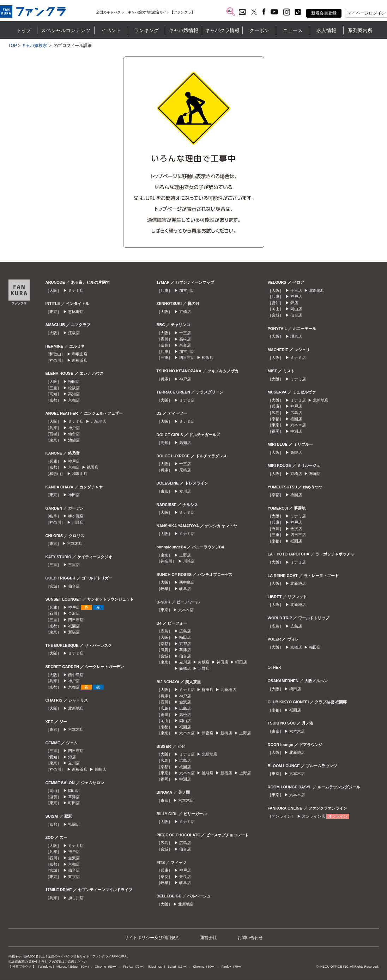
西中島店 (76, 675)
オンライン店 (314, 816)
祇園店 (93, 467)
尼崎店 (185, 470)
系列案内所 (360, 30)
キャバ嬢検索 (34, 46)
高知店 (74, 394)
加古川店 (76, 898)
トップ (24, 30)
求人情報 (326, 30)
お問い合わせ (250, 938)
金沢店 (74, 613)
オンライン (338, 816)
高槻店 (296, 452)
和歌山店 (80, 354)
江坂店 (74, 333)
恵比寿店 (76, 312)
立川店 (74, 763)
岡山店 (74, 790)
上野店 (185, 555)
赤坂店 (204, 662)
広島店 (185, 631)
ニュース (293, 30)
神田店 (74, 495)
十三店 (185, 333)
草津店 (74, 797)
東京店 (74, 877)
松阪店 (74, 388)
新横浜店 (80, 360)
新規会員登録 (324, 13)
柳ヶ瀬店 (76, 516)
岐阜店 (185, 589)
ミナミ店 (76, 290)
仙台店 (74, 434)
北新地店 (98, 421)
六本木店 (75, 543)
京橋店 (185, 312)
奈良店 (185, 345)
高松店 (185, 339)
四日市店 (76, 620)
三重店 (74, 565)
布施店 (315, 474)
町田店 (74, 803)
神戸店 (74, 428)
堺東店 (296, 336)
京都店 (74, 400)
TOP (13, 46)
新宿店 (208, 733)
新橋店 (74, 632)
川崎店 (78, 522)
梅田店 (74, 381)
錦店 (72, 757)
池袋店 (74, 440)
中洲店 (185, 779)
